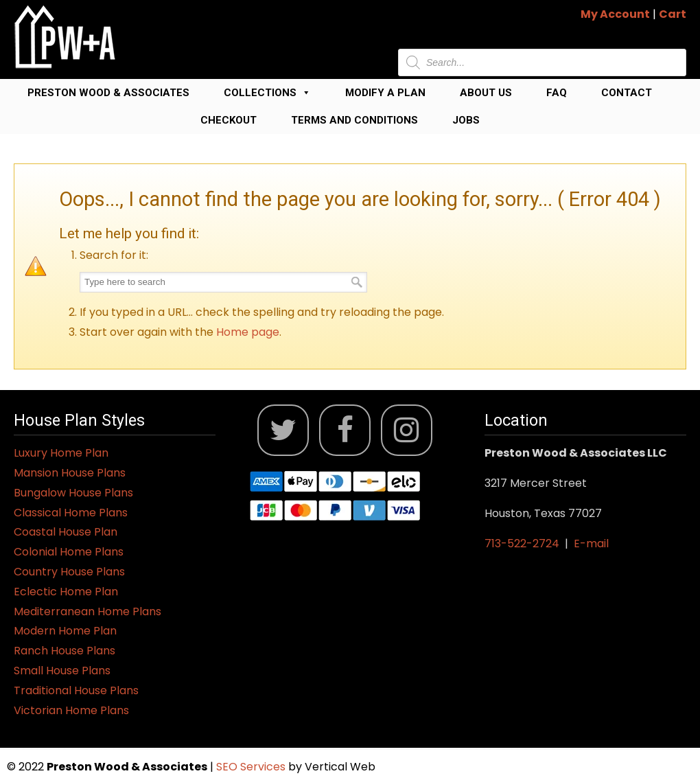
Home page (248, 332)
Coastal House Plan (66, 532)
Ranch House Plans (65, 651)
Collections (267, 93)
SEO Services (252, 767)
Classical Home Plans (71, 513)
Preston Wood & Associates (108, 93)
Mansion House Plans (70, 473)
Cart (673, 14)
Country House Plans (69, 572)
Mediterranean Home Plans (87, 611)
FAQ (557, 93)
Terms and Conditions (354, 120)
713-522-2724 (522, 544)
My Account (615, 14)
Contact (627, 93)
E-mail (591, 544)
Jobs (466, 120)
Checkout (229, 120)
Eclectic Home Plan (66, 592)
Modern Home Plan (65, 631)
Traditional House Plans (76, 690)
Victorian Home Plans (71, 710)
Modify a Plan (385, 93)
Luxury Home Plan (61, 453)
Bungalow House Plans (73, 493)
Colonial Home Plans (69, 552)
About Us (486, 93)
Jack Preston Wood (65, 37)
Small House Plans (62, 671)
